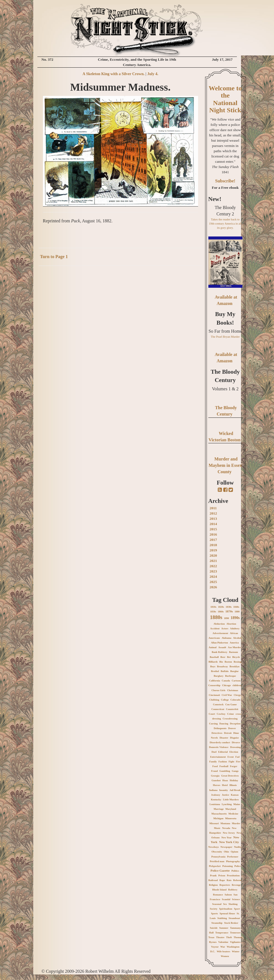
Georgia (215, 776)
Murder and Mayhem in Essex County (225, 465)
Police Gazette (220, 870)
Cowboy (221, 714)
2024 (213, 576)
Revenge (236, 885)
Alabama (226, 638)
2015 (213, 529)
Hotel (225, 785)
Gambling (225, 771)
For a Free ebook (225, 188)
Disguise (234, 738)
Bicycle (236, 657)
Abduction (219, 624)
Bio (221, 662)
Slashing (233, 904)
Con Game (231, 704)
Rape (222, 880)
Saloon (228, 895)
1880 (237, 612)
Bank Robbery (219, 652)
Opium (235, 852)
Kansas (235, 795)
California (215, 681)
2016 (213, 534)
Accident (215, 628)
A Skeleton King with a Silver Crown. (114, 74)
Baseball (214, 657)
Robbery (233, 890)
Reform (237, 880)
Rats (229, 880)
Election (234, 752)
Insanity (224, 790)
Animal (213, 647)
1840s (236, 607)
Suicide (214, 928)
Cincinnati (214, 695)
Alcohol (237, 638)
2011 (213, 508)
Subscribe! (225, 181)
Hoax (225, 780)
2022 (213, 566)
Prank (213, 875)
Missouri (214, 823)
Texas (211, 937)
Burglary (218, 676)
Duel (214, 752)
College (225, 700)
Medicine (234, 814)
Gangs (235, 771)
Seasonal (217, 904)
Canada (226, 681)
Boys (213, 666)
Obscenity (217, 852)
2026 (213, 587)
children (237, 685)
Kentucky (216, 800)
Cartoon (236, 681)
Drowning (235, 747)
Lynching (227, 804)
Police (238, 866)
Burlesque (230, 676)
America (234, 643)
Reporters (225, 885)
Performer (233, 857)
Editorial (223, 752)
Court (212, 714)
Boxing (237, 662)
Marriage (219, 809)
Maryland (231, 809)
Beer (223, 657)
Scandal (226, 899)
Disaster (224, 738)
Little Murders (231, 800)
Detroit (228, 733)
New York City (229, 842)
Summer (224, 928)
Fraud (214, 771)
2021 (213, 561)
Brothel (215, 671)
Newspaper (226, 847)
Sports (214, 913)
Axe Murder (234, 647)
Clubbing (214, 700)
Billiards (213, 662)
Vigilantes (235, 942)
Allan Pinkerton (219, 643)
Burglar (235, 671)
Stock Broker (231, 923)
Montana (225, 823)
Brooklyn (235, 666)
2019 (213, 550)
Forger (234, 766)
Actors (225, 628)
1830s (229, 607)
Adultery (235, 628)
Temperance (222, 933)
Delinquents (220, 728)
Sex (225, 904)
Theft (229, 937)
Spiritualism (226, 909)
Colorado (235, 700)
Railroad (213, 880)
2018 (213, 545)
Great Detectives (230, 776)
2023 (213, 571)
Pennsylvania (218, 857)
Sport (237, 909)
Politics (235, 871)
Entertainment (218, 757)
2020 (213, 555)
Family (213, 762)
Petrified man (217, 861)
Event (231, 757)
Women (225, 956)
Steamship (217, 923)
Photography (233, 861)
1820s (221, 607)
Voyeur (215, 947)
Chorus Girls (218, 690)
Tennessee (235, 933)
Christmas (233, 690)
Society (214, 909)
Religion (213, 885)
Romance (218, 895)
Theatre (220, 937)
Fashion (223, 762)
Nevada (226, 828)
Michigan (218, 818)
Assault (222, 647)
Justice (226, 795)
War (223, 947)
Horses (217, 785)
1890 (226, 618)
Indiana (213, 790)
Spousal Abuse (227, 913)
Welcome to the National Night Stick (225, 99)
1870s (229, 611)
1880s (216, 617)
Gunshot (216, 780)
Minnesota (231, 818)
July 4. (153, 74)
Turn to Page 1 (54, 257)
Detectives (217, 733)
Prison (222, 875)
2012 (213, 513)
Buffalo (225, 671)
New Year (226, 838)
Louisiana (215, 804)
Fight (231, 762)
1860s (221, 612)
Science (236, 899)
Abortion (231, 624)
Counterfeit (232, 709)
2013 (213, 519)
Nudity (238, 847)
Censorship (214, 685)
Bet (229, 657)
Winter (236, 951)
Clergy (237, 695)
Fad (237, 757)
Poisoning (227, 866)
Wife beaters (223, 951)
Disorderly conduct (220, 742)
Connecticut (218, 709)
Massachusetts (219, 814)
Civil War (227, 695)
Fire (238, 762)
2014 (213, 524)
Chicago (227, 685)
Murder (236, 823)
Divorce (236, 742)
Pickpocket (215, 866)
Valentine (223, 942)
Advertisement (220, 633)
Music (217, 828)
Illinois (233, 785)
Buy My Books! (225, 318)
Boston (228, 662)
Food (215, 766)
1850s (213, 612)
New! (215, 199)
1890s (235, 618)
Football (224, 766)
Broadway (222, 666)
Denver (232, 728)
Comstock (218, 704)
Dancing (224, 724)
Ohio (226, 852)
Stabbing (222, 918)
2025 (213, 582)
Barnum (234, 652)
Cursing (213, 724)
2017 (213, 540)
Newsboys (214, 847)
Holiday (234, 780)
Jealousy (216, 795)
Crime (231, 714)
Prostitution (233, 875)
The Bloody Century (225, 376)
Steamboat (234, 918)
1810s (213, 607)
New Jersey (229, 833)
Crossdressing (230, 719)
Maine (237, 804)
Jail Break (235, 790)
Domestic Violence (219, 747)
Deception (235, 724)
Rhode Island (219, 890)
